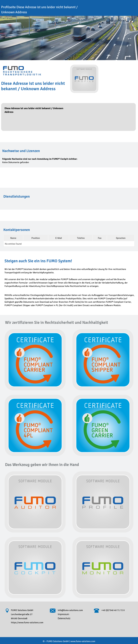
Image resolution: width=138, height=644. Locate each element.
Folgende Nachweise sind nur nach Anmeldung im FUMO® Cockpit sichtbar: (40, 159)
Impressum (64, 614)
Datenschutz (64, 618)
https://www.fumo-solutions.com (27, 623)
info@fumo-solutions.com (70, 610)
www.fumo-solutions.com (83, 641)
